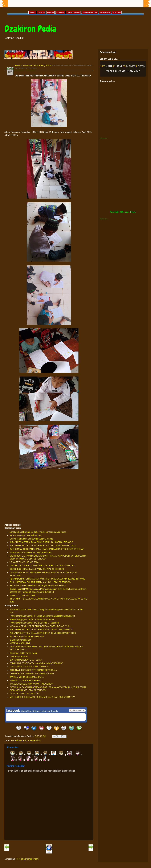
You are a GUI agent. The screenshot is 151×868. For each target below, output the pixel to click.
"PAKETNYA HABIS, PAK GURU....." (26, 680)
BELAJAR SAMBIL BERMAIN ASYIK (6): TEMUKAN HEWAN (38, 586)
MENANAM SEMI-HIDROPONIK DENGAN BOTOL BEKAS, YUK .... (41, 626)
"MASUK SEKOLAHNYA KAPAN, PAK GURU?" (31, 684)
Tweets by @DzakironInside (123, 212)
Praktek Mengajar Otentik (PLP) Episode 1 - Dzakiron (34, 623)
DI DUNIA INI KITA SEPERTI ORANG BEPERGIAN (33, 670)
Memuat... (105, 138)
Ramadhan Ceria (30, 65)
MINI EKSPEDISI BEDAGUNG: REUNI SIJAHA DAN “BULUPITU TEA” (42, 566)
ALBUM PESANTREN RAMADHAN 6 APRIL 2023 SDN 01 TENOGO (41, 542)
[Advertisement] (49, 499)
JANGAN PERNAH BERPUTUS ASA (27, 636)
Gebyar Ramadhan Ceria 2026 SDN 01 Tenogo (31, 539)
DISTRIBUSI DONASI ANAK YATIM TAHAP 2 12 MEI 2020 (37, 569)
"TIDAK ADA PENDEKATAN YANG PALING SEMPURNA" (36, 663)
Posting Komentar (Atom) (28, 859)
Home (18, 65)
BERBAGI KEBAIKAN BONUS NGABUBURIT (31, 552)
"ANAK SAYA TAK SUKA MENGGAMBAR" (29, 667)
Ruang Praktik (45, 65)
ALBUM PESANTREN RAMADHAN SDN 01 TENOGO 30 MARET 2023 (43, 546)
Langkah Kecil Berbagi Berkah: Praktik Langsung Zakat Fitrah (38, 532)
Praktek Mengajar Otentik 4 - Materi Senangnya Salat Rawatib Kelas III (42, 616)
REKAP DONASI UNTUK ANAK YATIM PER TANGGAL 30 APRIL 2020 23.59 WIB (47, 579)
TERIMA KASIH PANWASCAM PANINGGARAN (32, 674)
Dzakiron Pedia (30, 29)
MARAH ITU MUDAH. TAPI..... (24, 595)
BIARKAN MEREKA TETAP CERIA (26, 660)
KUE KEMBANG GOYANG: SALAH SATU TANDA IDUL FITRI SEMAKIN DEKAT (47, 549)
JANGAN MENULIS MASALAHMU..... (27, 677)
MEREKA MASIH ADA (20, 643)
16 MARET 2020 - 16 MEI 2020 (24, 562)
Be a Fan (77, 710)
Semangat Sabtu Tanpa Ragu (23, 653)
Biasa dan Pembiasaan (20, 640)
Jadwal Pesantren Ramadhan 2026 (26, 535)
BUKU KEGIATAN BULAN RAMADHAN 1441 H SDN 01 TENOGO (40, 582)
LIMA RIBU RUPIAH (19, 656)
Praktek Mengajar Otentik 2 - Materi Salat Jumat (32, 619)
